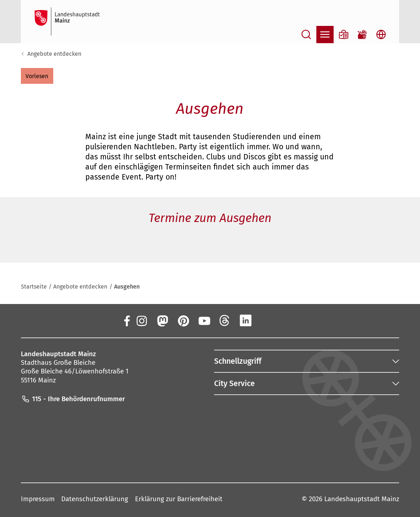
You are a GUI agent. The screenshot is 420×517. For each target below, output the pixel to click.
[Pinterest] (183, 320)
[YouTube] (204, 320)
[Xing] (267, 320)
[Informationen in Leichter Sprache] (344, 35)
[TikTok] (288, 320)
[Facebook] (126, 320)
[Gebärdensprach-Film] (362, 35)
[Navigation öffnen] (325, 35)
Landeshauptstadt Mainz (362, 499)
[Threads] (225, 320)
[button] (37, 76)
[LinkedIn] (246, 320)
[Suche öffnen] (306, 35)
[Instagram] (141, 320)
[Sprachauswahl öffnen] (381, 35)
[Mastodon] (162, 320)
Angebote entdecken (54, 54)
